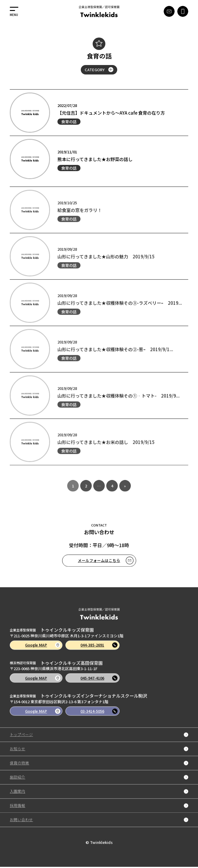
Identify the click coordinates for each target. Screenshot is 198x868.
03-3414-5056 (101, 721)
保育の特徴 (99, 773)
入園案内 (99, 801)
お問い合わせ (99, 830)
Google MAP (44, 654)
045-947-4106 (101, 687)
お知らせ (99, 759)
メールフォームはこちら (106, 569)
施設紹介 (99, 787)
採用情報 (99, 816)
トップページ (99, 745)
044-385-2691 (101, 654)
